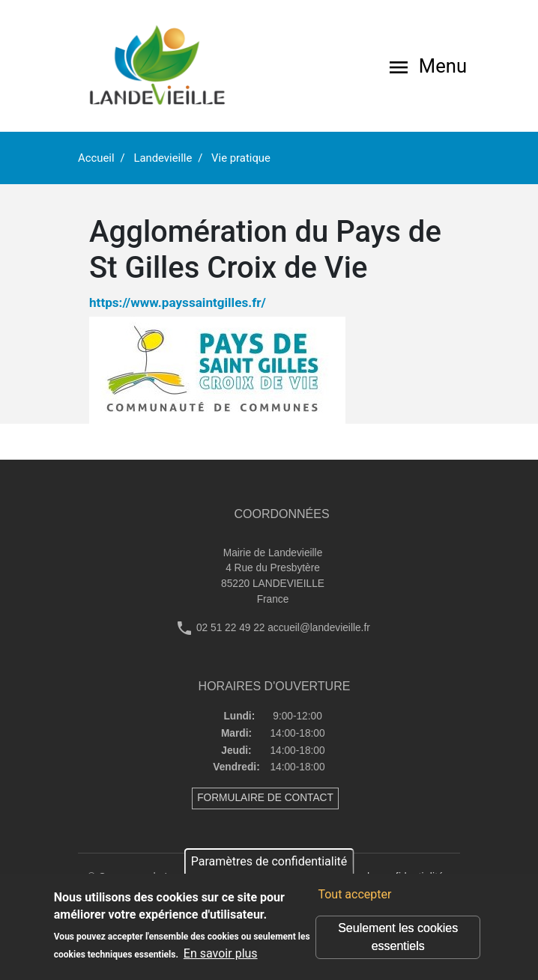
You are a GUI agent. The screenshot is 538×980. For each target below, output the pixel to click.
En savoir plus (221, 953)
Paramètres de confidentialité (269, 861)
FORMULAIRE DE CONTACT (265, 798)
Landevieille (163, 158)
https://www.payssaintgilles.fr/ (178, 302)
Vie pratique (241, 158)
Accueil (96, 158)
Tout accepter (354, 894)
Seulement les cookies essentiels (398, 937)
